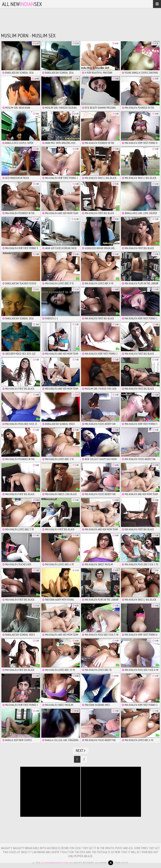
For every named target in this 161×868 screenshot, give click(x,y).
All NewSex (22, 4)
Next (81, 751)
